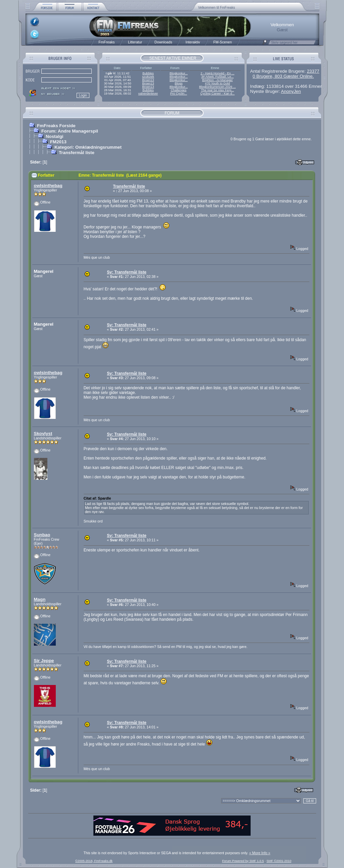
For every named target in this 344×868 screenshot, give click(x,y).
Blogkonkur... (179, 73)
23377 (313, 71)
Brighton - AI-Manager (218, 80)
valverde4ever (148, 94)
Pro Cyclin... (179, 94)
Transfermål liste (77, 153)
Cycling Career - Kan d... (217, 94)
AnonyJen (291, 91)
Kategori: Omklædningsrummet (88, 147)
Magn (40, 599)
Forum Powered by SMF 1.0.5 (243, 861)
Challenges (179, 90)
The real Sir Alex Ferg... (217, 90)
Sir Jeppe (44, 661)
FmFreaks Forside (56, 126)
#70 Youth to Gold (217, 83)
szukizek (148, 77)
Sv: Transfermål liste (126, 272)
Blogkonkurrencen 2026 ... (218, 87)
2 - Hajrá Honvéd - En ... (218, 73)
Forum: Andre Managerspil (70, 131)
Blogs (179, 83)
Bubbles (148, 73)
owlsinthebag (48, 186)
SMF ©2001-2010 (279, 861)
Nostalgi (55, 136)
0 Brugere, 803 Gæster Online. (283, 76)
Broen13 (148, 80)
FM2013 (58, 142)
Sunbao (42, 535)
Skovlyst (43, 433)
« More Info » (260, 853)
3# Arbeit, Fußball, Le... (217, 77)
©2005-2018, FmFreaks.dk (94, 861)
